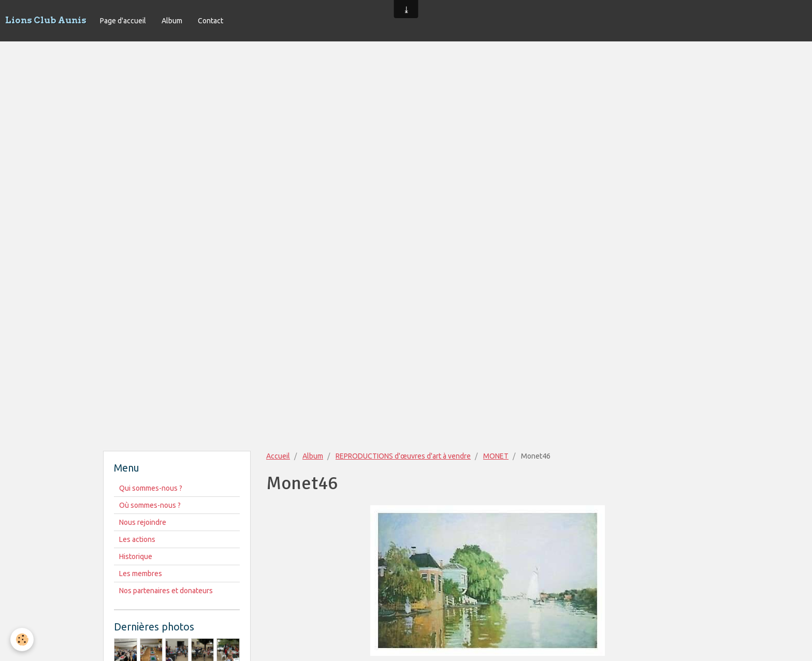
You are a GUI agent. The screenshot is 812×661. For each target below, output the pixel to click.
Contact (211, 21)
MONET (496, 456)
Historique (136, 556)
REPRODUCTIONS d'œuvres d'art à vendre (403, 456)
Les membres (141, 574)
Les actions (137, 539)
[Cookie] (22, 640)
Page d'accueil (123, 21)
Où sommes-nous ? (150, 505)
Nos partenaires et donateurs (166, 591)
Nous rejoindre (143, 522)
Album (172, 21)
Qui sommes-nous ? (151, 488)
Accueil (278, 456)
